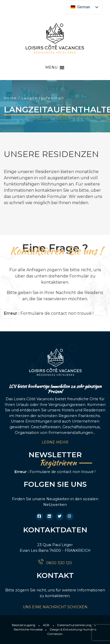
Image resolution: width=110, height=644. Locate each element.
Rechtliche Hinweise (28, 629)
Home (10, 98)
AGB (46, 625)
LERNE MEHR (55, 442)
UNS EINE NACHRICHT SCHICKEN (55, 607)
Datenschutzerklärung (74, 625)
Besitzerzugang (24, 625)
